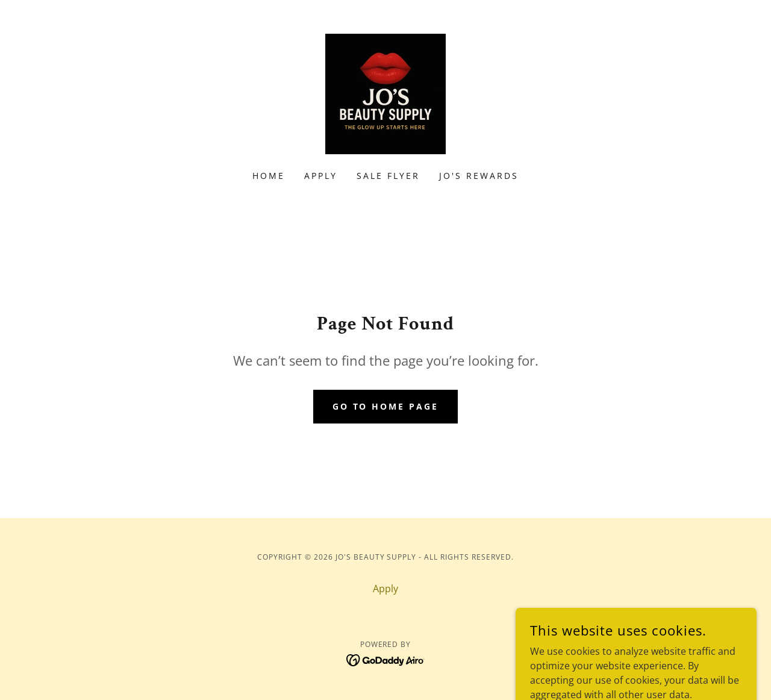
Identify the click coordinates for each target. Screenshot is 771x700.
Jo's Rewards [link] (479, 176)
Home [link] (269, 176)
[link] (385, 93)
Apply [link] (321, 176)
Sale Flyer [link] (388, 176)
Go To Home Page (386, 406)
